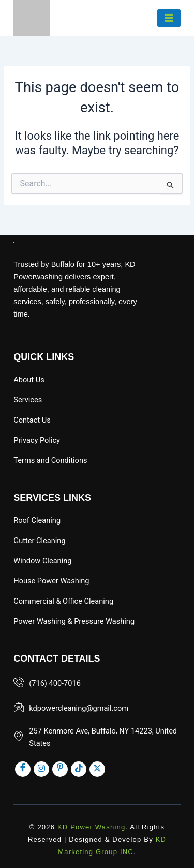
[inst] (41, 769)
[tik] (79, 769)
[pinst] (60, 769)
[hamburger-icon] (169, 18)
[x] (97, 769)
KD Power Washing (91, 827)
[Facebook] (23, 769)
